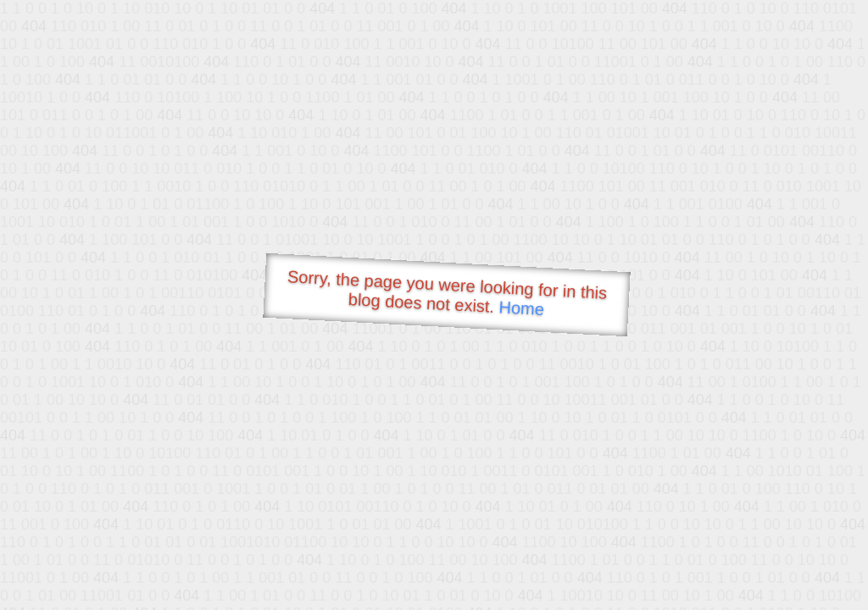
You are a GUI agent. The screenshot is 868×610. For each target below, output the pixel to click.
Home (521, 308)
